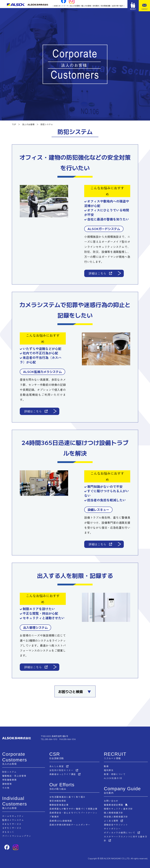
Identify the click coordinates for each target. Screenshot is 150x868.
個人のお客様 (86, 6)
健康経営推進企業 (59, 805)
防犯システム (9, 772)
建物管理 (7, 784)
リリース (65, 6)
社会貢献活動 (105, 6)
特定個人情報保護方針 (116, 816)
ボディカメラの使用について (120, 832)
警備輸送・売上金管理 (14, 776)
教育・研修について (115, 774)
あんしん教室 (56, 766)
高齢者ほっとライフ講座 (63, 774)
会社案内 (96, 6)
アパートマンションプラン (17, 836)
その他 (6, 788)
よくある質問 (111, 820)
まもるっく (8, 832)
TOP (14, 124)
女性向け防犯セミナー (61, 770)
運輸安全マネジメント (116, 824)
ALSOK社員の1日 (113, 778)
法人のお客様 (75, 6)
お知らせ (57, 6)
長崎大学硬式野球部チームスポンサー (70, 824)
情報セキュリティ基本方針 (118, 808)
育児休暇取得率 (58, 801)
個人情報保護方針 (114, 812)
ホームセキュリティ (13, 816)
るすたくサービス (12, 828)
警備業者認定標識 (114, 805)
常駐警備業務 (9, 780)
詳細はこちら (100, 273)
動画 (106, 766)
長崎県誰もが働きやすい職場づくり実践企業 (73, 808)
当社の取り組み (118, 6)
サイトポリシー (112, 828)
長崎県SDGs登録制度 (61, 820)
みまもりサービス (12, 824)
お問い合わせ (111, 801)
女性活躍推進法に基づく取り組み (67, 797)
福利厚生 (109, 770)
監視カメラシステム (13, 820)
